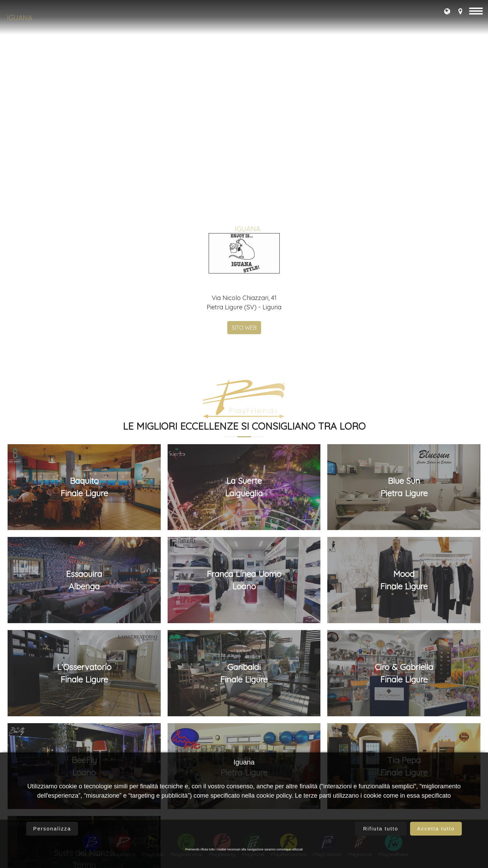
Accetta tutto (436, 829)
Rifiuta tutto (381, 829)
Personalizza (52, 829)
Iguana (20, 18)
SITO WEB (244, 750)
